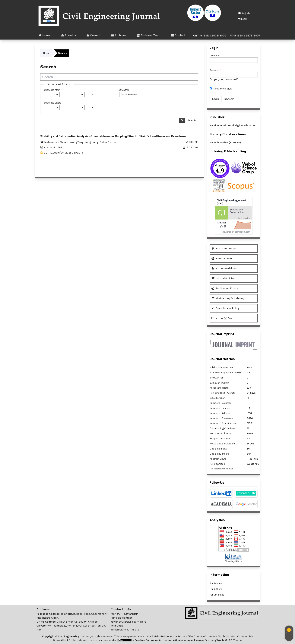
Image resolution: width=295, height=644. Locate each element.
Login (243, 19)
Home (45, 35)
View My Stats (234, 561)
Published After (52, 90)
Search (192, 120)
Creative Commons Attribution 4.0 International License (169, 640)
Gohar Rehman (109, 142)
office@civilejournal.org (125, 630)
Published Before (53, 103)
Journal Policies (223, 278)
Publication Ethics (225, 288)
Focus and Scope (224, 249)
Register (245, 13)
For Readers (216, 583)
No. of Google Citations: (223, 444)
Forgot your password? (224, 79)
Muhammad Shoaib (56, 142)
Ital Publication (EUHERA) (225, 143)
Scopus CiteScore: (220, 439)
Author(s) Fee (222, 318)
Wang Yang (77, 142)
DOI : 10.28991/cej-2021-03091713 (63, 153)
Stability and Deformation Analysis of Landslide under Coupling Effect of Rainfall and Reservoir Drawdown (113, 136)
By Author (124, 90)
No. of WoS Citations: (222, 433)
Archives (119, 35)
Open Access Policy (225, 308)
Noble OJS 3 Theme (229, 640)
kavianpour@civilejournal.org (128, 622)
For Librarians (217, 595)
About (67, 35)
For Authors (216, 589)
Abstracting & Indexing (228, 298)
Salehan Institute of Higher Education (233, 125)
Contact (178, 35)
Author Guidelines (224, 268)
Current (94, 35)
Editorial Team (149, 35)
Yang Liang (92, 142)
